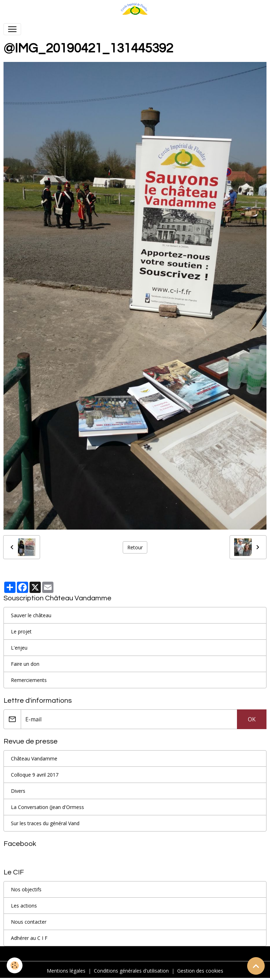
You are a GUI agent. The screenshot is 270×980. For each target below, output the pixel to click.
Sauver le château (31, 615)
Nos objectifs (26, 889)
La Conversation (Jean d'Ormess (47, 807)
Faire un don (25, 664)
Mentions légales (66, 971)
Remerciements (29, 680)
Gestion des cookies (200, 971)
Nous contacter (29, 922)
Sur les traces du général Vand (45, 823)
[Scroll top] (256, 966)
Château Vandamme (34, 758)
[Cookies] (15, 965)
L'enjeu (19, 648)
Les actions (24, 906)
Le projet (21, 631)
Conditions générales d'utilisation (131, 971)
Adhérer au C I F (29, 938)
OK (252, 719)
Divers (18, 791)
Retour (135, 547)
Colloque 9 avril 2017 (35, 775)
